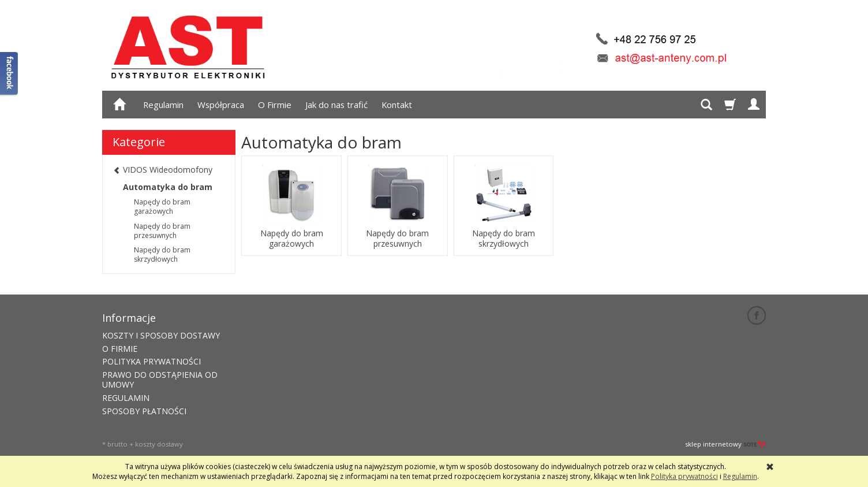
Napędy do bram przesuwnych (397, 239)
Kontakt (397, 105)
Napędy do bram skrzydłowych (504, 239)
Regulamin (163, 105)
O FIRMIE (120, 349)
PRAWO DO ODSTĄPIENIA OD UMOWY (160, 380)
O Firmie (275, 105)
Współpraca (221, 105)
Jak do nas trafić (336, 105)
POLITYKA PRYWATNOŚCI (151, 361)
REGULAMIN (126, 398)
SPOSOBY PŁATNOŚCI (144, 411)
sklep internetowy (725, 444)
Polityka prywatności (684, 476)
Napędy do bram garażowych (292, 239)
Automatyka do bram (168, 187)
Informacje (129, 318)
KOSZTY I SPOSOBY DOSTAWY (161, 335)
